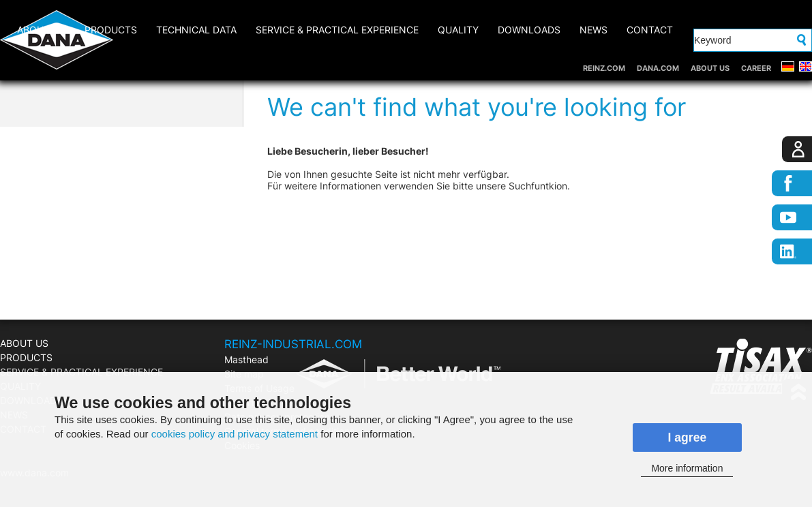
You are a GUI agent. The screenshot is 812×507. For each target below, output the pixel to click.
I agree (688, 437)
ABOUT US (710, 68)
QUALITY (458, 30)
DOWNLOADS (529, 30)
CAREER (756, 68)
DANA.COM (658, 68)
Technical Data (196, 30)
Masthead (246, 359)
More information (687, 468)
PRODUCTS (111, 30)
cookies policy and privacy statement (235, 434)
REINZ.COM (604, 68)
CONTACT (650, 30)
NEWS (593, 30)
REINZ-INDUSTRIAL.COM (293, 344)
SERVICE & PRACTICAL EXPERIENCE (337, 30)
